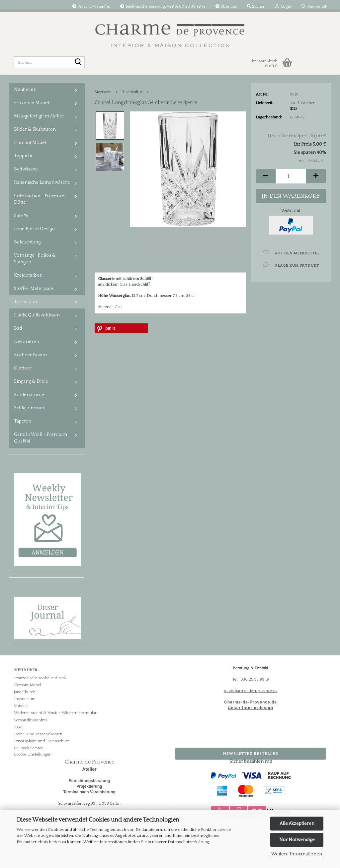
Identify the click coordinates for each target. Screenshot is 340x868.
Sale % (21, 216)
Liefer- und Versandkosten (38, 734)
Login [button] (283, 6)
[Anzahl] (291, 176)
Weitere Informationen (297, 854)
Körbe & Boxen (30, 355)
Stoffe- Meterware (34, 289)
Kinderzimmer (30, 395)
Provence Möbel (32, 103)
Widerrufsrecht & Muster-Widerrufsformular (55, 713)
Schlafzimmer (29, 408)
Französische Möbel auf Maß (40, 678)
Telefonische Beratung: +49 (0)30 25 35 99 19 (163, 6)
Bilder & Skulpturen (35, 129)
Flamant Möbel (30, 143)
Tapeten (23, 421)
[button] (266, 176)
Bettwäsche (26, 169)
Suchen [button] (256, 6)
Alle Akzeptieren (297, 824)
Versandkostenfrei (91, 6)
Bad (18, 328)
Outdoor (23, 368)
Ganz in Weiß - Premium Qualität (41, 438)
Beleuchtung (27, 242)
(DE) (293, 109)
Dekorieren (27, 342)
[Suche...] (78, 63)
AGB (18, 727)
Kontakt (21, 706)
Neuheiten (25, 90)
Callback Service (29, 748)
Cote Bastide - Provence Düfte (39, 199)
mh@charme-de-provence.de (251, 691)
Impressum (25, 699)
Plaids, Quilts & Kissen (37, 315)
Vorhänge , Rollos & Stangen (35, 259)
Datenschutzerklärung (188, 842)
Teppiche (24, 156)
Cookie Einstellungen (33, 754)
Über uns (226, 6)
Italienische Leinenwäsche (42, 182)
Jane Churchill (26, 692)
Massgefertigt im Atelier (39, 116)
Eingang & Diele (31, 381)
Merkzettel (314, 6)
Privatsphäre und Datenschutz (42, 741)
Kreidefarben (28, 275)
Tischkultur (26, 302)
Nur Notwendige (297, 840)
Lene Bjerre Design (34, 229)
